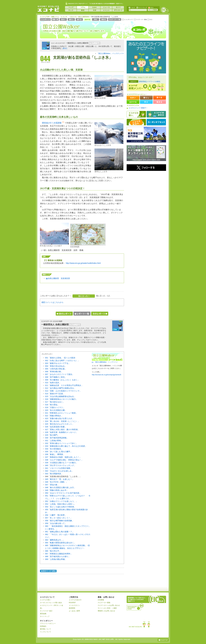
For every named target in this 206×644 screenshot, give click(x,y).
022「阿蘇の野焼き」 (54, 416)
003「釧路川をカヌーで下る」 (58, 363)
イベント (106, 10)
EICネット (165, 10)
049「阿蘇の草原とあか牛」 (57, 490)
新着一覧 (56, 20)
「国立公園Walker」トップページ (106, 362)
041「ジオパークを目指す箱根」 (59, 468)
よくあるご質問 (74, 611)
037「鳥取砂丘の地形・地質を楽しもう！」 (63, 457)
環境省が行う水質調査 (52, 123)
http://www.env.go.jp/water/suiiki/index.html (83, 263)
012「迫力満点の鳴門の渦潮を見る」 (60, 388)
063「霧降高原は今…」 (55, 540)
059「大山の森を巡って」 (56, 523)
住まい (64, 20)
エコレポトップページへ (46, 20)
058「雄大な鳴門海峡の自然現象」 (59, 521)
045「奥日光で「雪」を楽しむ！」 (59, 479)
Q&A (94, 7)
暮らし (72, 20)
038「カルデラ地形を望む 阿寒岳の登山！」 (64, 460)
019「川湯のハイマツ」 (55, 407)
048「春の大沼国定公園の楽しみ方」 (60, 487)
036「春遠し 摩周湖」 (55, 454)
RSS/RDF (72, 603)
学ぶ (96, 20)
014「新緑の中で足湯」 (55, 394)
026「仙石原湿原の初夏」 (56, 427)
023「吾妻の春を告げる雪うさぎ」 (59, 418)
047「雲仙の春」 (52, 485)
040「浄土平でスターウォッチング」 (60, 465)
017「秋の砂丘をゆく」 (55, 402)
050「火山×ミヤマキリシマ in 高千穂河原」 (63, 493)
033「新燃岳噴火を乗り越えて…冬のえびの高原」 (66, 446)
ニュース (106, 7)
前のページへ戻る (48, 571)
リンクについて (45, 632)
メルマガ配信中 (136, 122)
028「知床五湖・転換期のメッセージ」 (61, 432)
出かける (73, 17)
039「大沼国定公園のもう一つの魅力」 (61, 463)
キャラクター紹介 (46, 611)
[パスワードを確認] (153, 81)
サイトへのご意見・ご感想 (107, 608)
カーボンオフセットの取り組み (51, 603)
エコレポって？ (128, 20)
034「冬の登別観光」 (54, 449)
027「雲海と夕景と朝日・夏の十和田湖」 (62, 430)
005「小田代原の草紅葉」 (56, 369)
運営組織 (43, 614)
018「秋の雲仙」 (52, 405)
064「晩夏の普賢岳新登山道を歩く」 (60, 543)
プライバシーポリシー (48, 623)
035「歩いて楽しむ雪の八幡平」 (59, 452)
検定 (83, 10)
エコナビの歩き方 (156, 114)
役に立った (84, 296)
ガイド (118, 7)
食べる (80, 20)
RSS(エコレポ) (150, 20)
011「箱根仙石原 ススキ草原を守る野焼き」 (64, 385)
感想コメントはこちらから (52, 302)
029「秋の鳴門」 (52, 435)
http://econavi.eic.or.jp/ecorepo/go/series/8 (106, 375)
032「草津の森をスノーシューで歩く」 (61, 443)
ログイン (133, 81)
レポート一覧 (82, 314)
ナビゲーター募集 (140, 20)
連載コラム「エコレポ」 (60, 17)
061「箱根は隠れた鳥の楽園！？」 (59, 532)
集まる (104, 20)
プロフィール (94, 43)
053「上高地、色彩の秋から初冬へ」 (60, 504)
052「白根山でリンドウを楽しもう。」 (61, 501)
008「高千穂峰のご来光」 (56, 377)
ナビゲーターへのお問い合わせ (109, 605)
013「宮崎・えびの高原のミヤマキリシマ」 (63, 391)
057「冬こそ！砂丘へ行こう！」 (59, 518)
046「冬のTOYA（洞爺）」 (56, 482)
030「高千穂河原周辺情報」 (57, 438)
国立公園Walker (84, 17)
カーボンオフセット (156, 122)
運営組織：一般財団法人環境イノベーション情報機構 (135, 607)
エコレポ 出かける (145, 31)
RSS (151, 7)
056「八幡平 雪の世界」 (56, 515)
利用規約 (43, 626)
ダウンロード (118, 10)
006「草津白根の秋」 (54, 372)
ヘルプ (132, 7)
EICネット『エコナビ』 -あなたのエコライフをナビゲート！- (48, 9)
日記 (94, 10)
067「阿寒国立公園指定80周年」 (59, 554)
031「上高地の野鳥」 (54, 441)
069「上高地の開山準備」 (56, 559)
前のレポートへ (64, 314)
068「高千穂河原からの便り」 (58, 556)
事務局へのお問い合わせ (106, 611)
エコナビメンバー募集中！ (138, 108)
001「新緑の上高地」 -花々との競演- (60, 358)
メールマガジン (74, 605)
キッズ (71, 10)
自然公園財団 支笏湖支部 (59, 278)
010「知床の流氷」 (53, 383)
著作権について (45, 629)
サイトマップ (141, 7)
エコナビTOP (45, 17)
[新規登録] (143, 81)
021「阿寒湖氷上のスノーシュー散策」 (61, 413)
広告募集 (101, 600)
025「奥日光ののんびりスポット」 (59, 424)
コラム (83, 7)
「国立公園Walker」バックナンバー (110, 53)
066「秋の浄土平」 (53, 551)
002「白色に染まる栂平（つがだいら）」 (62, 361)
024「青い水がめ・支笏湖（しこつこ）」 (62, 421)
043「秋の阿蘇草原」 (54, 474)
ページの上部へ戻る (163, 640)
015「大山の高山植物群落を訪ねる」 (60, 396)
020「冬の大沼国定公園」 (56, 410)
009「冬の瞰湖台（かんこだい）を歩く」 (62, 380)
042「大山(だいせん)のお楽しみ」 (59, 471)
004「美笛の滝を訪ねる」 (56, 366)
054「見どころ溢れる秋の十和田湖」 (60, 507)
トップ (71, 7)
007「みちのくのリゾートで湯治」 (59, 374)
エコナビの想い (136, 114)
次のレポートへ (100, 314)
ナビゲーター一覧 (115, 20)
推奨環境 (72, 608)
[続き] (65, 48)
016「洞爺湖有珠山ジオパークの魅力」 (61, 399)
